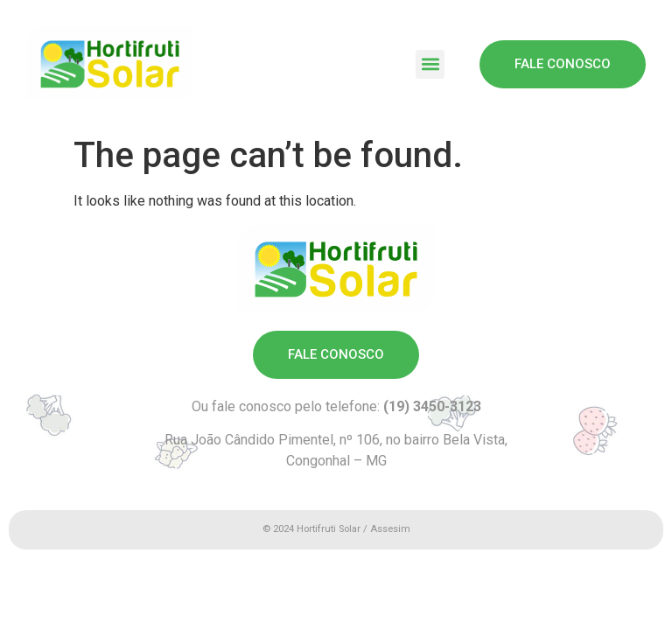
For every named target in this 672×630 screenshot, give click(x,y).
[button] (430, 64)
